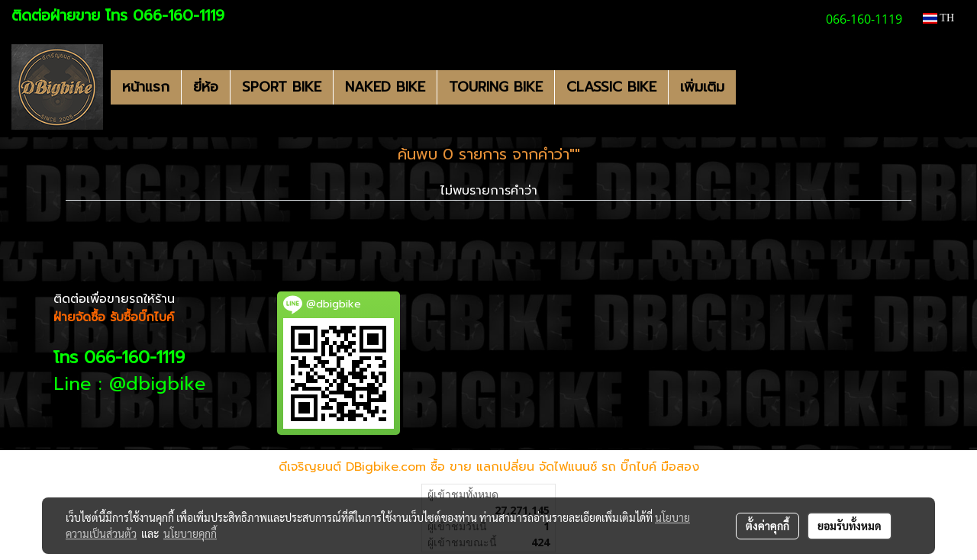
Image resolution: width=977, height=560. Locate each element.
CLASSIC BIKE (611, 87)
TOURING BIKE (496, 87)
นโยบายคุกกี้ (190, 533)
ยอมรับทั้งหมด (850, 526)
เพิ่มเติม (702, 87)
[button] (750, 87)
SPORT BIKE (282, 87)
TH (938, 18)
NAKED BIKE (385, 87)
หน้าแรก (146, 87)
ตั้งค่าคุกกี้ (767, 526)
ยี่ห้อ (206, 87)
